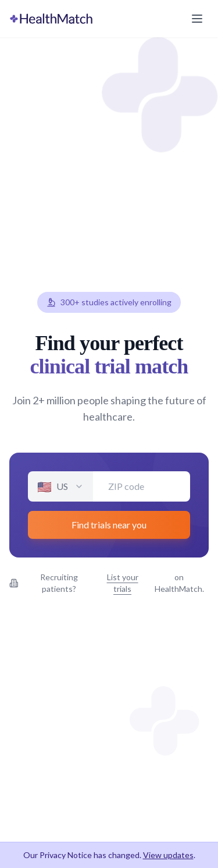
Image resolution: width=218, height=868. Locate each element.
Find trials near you (109, 525)
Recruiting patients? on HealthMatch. (107, 583)
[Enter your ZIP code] (142, 486)
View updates (168, 855)
